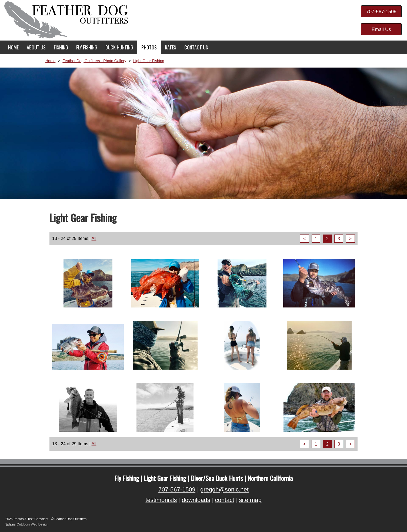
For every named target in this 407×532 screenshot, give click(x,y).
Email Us (381, 29)
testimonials (161, 500)
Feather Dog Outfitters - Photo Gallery (94, 61)
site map (250, 500)
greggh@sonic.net (224, 489)
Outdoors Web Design (32, 524)
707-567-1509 (381, 12)
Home (50, 61)
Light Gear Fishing (149, 61)
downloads (196, 500)
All (94, 238)
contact (225, 500)
